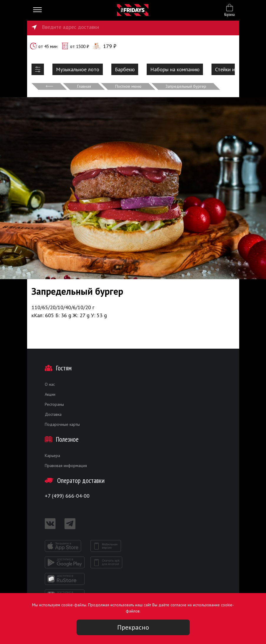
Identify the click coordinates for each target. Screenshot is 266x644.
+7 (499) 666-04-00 (67, 496)
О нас (50, 384)
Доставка (53, 414)
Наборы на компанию (175, 69)
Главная (84, 86)
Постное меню (128, 86)
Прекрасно (133, 627)
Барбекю (125, 69)
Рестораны (54, 404)
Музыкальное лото (78, 69)
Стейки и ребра (232, 69)
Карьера (52, 456)
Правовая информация (66, 466)
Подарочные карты (62, 424)
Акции (50, 394)
